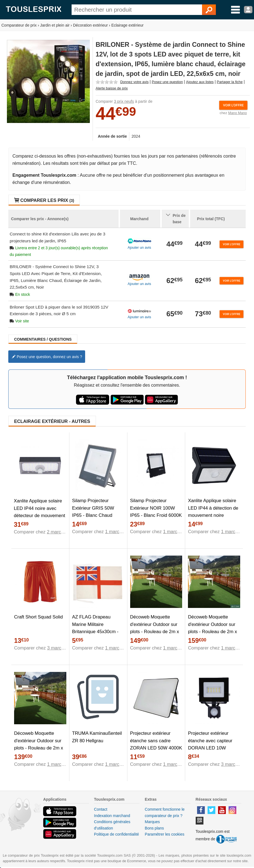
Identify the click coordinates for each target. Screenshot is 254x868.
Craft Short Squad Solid (38, 617)
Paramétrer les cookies (165, 834)
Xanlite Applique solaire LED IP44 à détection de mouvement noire (213, 508)
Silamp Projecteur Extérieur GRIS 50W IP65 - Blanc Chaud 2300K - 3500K (93, 512)
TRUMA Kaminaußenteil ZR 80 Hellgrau (97, 737)
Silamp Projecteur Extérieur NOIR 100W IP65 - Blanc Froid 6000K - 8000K (156, 512)
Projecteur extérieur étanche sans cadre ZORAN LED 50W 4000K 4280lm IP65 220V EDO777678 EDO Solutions (156, 752)
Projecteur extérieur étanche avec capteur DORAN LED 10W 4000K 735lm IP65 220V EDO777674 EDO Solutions (213, 752)
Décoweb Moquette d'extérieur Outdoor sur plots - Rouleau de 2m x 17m (39, 744)
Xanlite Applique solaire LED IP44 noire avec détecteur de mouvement (40, 508)
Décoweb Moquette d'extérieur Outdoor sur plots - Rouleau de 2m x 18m (155, 628)
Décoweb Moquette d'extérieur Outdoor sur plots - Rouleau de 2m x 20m (212, 628)
